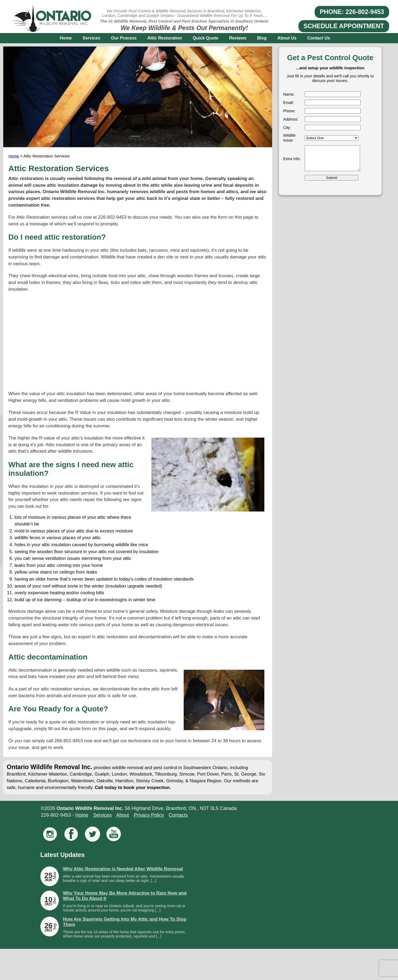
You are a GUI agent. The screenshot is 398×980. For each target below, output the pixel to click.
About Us (287, 38)
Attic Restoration (165, 38)
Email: (289, 103)
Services (91, 38)
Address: (291, 119)
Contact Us (319, 38)
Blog (262, 38)
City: (287, 128)
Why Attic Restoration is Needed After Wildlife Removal (123, 869)
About (122, 815)
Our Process (124, 38)
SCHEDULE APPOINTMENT (344, 26)
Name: (289, 94)
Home (66, 38)
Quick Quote (206, 38)
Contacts (178, 815)
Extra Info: (292, 159)
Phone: (289, 111)
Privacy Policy (149, 815)
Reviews (238, 38)
